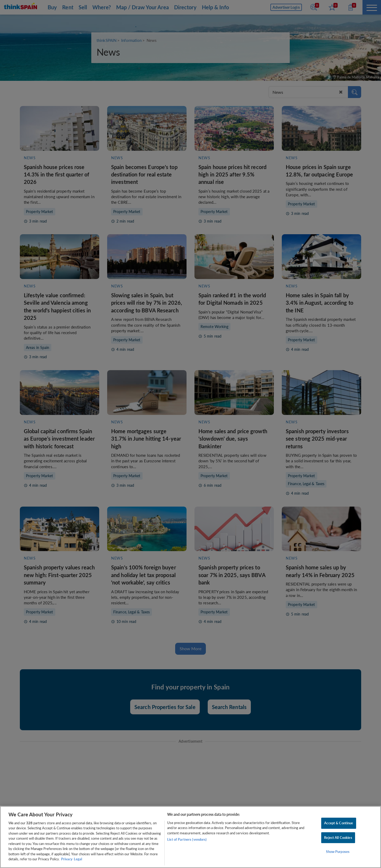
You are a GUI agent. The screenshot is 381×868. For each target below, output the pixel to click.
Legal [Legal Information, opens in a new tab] (78, 859)
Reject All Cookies (338, 838)
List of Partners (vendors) (187, 839)
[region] (190, 837)
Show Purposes (338, 852)
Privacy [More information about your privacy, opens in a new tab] (67, 859)
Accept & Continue (339, 823)
